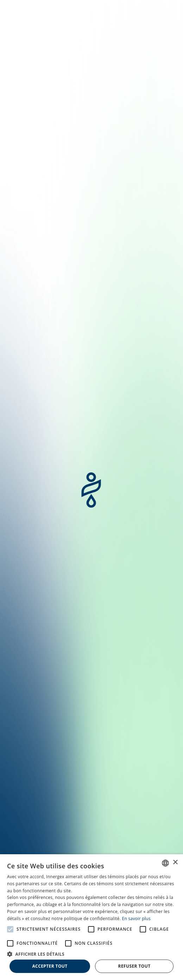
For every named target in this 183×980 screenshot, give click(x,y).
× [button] (175, 863)
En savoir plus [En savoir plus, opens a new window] (136, 919)
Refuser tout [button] (134, 966)
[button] (91, 954)
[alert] (91, 917)
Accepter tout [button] (50, 966)
